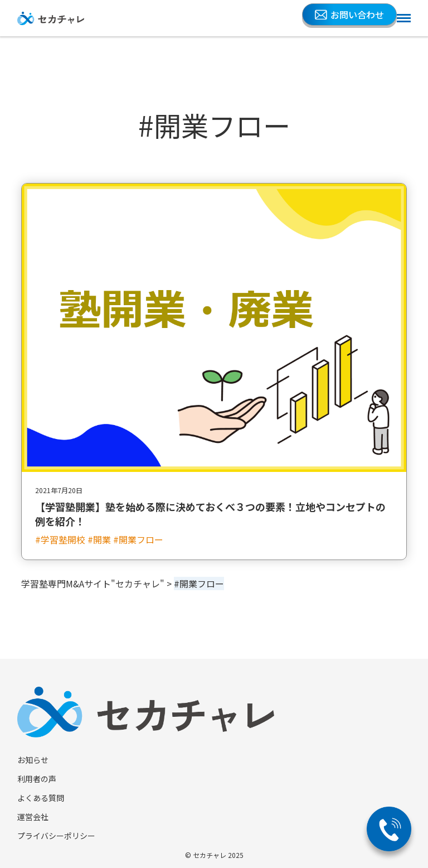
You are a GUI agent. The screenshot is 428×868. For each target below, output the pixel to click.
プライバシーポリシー (56, 836)
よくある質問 (41, 798)
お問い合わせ (349, 15)
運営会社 (33, 817)
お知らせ (33, 760)
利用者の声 (37, 779)
